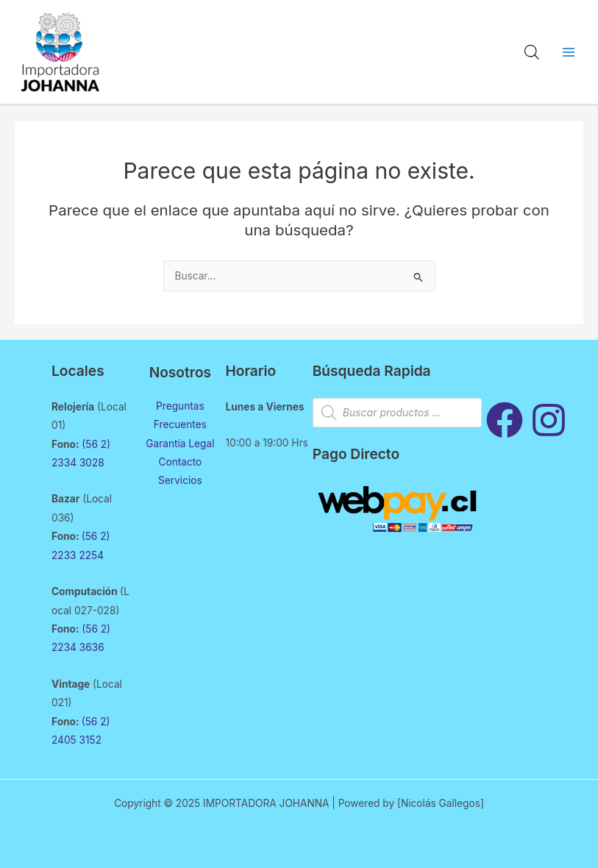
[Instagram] (549, 420)
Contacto (180, 462)
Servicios (180, 480)
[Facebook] (505, 420)
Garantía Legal (180, 444)
